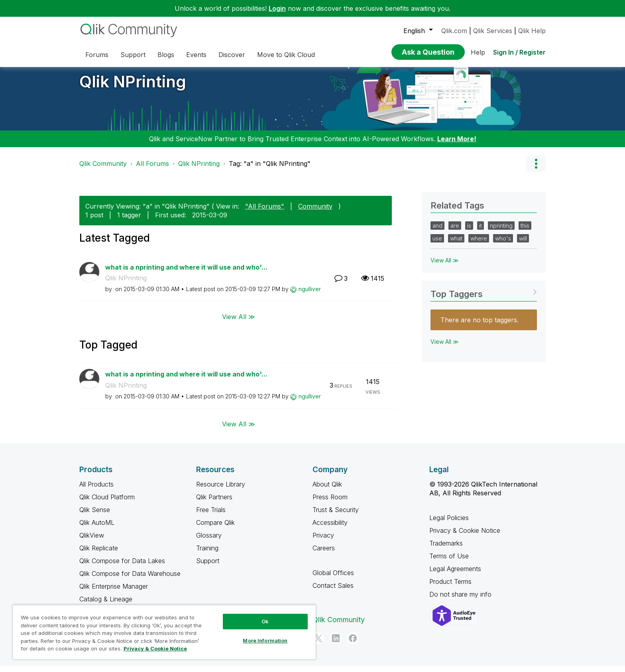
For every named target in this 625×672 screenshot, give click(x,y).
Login (277, 8)
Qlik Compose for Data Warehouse (130, 579)
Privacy (323, 541)
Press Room (330, 503)
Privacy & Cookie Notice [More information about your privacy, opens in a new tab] (155, 648)
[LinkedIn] (336, 644)
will (523, 244)
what (456, 244)
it (481, 232)
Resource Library (221, 490)
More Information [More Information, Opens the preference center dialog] (265, 640)
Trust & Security (336, 516)
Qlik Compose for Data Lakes (122, 567)
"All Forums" (265, 212)
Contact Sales (333, 591)
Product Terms (450, 587)
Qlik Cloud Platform (107, 503)
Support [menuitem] (133, 55)
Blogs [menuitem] (166, 55)
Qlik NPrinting (133, 88)
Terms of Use (449, 562)
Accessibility (330, 528)
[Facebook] (353, 644)
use (437, 244)
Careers (324, 554)
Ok (265, 621)
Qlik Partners (214, 503)
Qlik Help (532, 31)
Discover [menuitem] (232, 55)
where (479, 244)
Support (208, 567)
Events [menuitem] (196, 55)
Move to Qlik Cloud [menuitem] (286, 55)
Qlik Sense (95, 516)
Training (207, 554)
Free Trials (211, 516)
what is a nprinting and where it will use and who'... (186, 273)
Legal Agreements (455, 575)
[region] (164, 632)
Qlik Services (493, 31)
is (469, 232)
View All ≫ (239, 323)
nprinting (501, 232)
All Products (96, 490)
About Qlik (327, 490)
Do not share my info (461, 600)
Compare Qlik (215, 528)
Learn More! (457, 145)
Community (315, 212)
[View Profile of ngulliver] (310, 295)
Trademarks (446, 549)
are (455, 232)
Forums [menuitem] (97, 55)
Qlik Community (103, 169)
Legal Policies (449, 524)
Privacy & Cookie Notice (465, 536)
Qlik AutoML (97, 528)
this (525, 232)
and (437, 232)
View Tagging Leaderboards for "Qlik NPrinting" (484, 297)
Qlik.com (454, 31)
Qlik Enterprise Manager (114, 592)
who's (503, 244)
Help (478, 52)
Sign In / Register (519, 52)
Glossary (209, 541)
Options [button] (536, 169)
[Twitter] (318, 644)
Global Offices (333, 579)
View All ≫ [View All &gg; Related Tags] (445, 266)
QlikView (92, 541)
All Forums (152, 169)
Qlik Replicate (99, 554)
